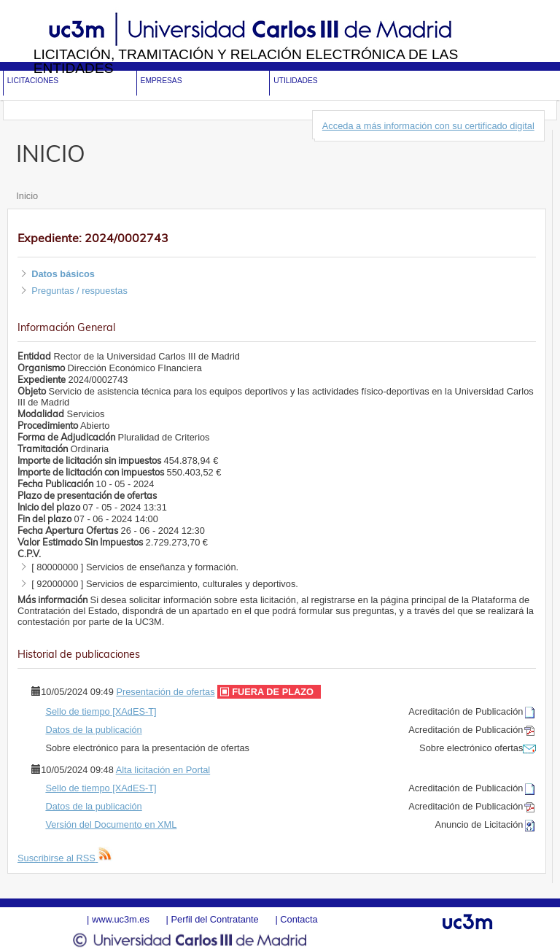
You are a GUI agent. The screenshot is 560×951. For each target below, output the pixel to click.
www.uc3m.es (121, 919)
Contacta (299, 919)
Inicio (27, 196)
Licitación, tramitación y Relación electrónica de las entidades (246, 61)
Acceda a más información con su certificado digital (428, 126)
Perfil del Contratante (214, 919)
